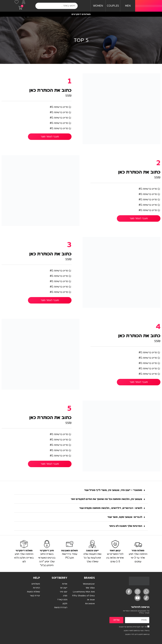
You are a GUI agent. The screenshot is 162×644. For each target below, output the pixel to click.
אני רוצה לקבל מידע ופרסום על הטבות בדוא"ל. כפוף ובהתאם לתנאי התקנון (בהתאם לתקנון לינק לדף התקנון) (134, 631)
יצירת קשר (35, 596)
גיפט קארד (62, 600)
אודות (65, 584)
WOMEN (98, 6)
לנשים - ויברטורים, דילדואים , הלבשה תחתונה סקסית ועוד (111, 508)
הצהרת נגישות (61, 607)
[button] (81, 490)
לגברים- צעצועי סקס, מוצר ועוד (125, 517)
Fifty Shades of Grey (84, 596)
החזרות (36, 588)
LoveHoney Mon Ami (84, 592)
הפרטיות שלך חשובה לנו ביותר (126, 526)
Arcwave (90, 604)
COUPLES (113, 6)
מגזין (65, 596)
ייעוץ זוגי (64, 588)
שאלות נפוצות (33, 592)
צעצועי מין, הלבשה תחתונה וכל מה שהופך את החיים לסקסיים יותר (106, 499)
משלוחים (36, 584)
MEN (128, 6)
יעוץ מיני (64, 592)
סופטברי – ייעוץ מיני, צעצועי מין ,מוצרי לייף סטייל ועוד (113, 490)
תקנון (65, 604)
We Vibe (90, 588)
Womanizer (89, 584)
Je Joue (91, 600)
